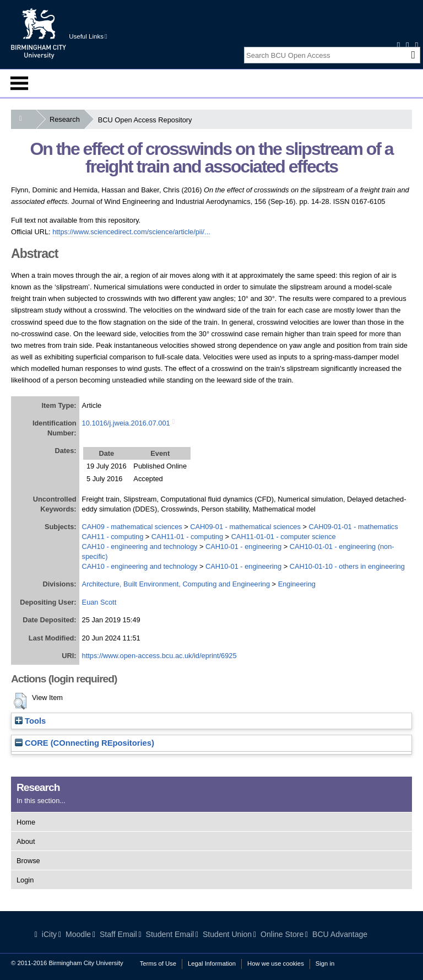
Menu (19, 83)
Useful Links (88, 36)
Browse (28, 861)
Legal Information (212, 963)
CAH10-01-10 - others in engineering (347, 566)
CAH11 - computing (113, 537)
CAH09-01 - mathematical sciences (245, 527)
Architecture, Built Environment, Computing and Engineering (176, 584)
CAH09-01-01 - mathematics (353, 527)
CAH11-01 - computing (187, 537)
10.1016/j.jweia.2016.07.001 (126, 423)
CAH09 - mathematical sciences (132, 527)
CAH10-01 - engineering (243, 546)
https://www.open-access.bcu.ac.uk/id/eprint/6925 (159, 656)
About (26, 841)
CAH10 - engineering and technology (140, 546)
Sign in (325, 963)
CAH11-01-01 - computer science (284, 537)
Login (25, 880)
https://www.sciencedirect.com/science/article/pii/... (131, 232)
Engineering (297, 584)
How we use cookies (276, 963)
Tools (30, 721)
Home (26, 822)
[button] (20, 701)
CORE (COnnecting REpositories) (85, 743)
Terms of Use (158, 963)
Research (67, 119)
